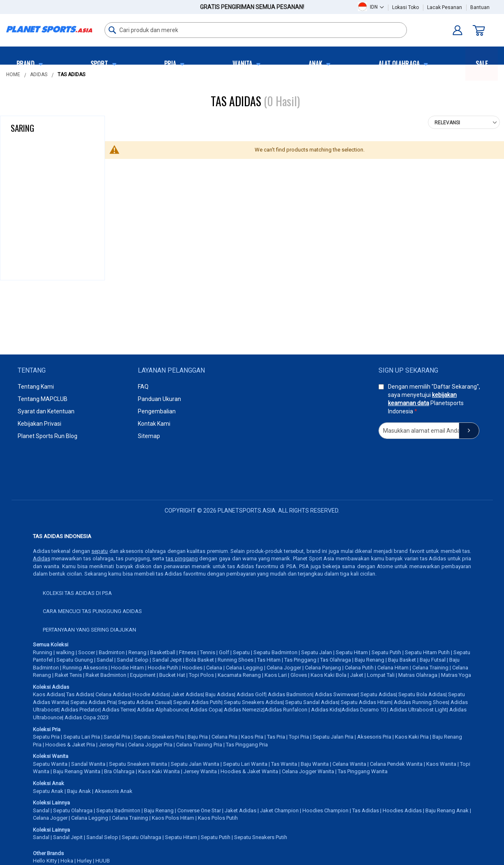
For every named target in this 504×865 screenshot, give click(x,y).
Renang (137, 652)
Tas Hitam (269, 660)
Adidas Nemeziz (244, 710)
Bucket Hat (172, 675)
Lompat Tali (381, 675)
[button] (377, 7)
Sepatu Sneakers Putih (261, 837)
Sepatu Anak (48, 791)
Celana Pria (224, 737)
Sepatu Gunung (75, 660)
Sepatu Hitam (352, 652)
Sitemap (149, 436)
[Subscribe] (469, 431)
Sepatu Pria (46, 737)
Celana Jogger (284, 668)
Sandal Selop (133, 660)
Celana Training (430, 668)
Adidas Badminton (290, 694)
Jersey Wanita (200, 771)
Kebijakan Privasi (39, 424)
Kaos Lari (276, 675)
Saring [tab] (22, 128)
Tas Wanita (284, 764)
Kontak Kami (154, 424)
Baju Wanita (315, 764)
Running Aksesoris (85, 668)
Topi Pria (299, 737)
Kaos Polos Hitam (173, 818)
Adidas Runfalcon (286, 710)
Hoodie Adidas (151, 694)
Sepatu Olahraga (73, 810)
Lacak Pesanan (445, 7)
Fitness (188, 652)
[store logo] (49, 29)
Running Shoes (236, 660)
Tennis (208, 652)
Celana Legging (244, 668)
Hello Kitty (45, 861)
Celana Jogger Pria (150, 745)
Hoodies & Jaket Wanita (249, 771)
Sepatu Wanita (50, 764)
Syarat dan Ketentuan (46, 411)
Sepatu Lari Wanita (245, 764)
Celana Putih (359, 668)
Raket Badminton (106, 675)
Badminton (112, 652)
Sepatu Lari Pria (82, 737)
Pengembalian (157, 411)
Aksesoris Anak (114, 791)
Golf (224, 652)
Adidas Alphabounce (162, 710)
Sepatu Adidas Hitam (366, 702)
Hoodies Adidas (402, 810)
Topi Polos (201, 675)
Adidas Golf (251, 694)
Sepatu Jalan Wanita (195, 764)
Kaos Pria (252, 737)
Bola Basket (200, 660)
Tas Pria (276, 737)
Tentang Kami (36, 387)
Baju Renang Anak (447, 810)
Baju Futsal (433, 660)
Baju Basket (402, 660)
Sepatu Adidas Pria (93, 702)
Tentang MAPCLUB (43, 399)
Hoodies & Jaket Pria (70, 745)
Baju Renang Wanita (77, 771)
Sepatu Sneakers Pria (159, 737)
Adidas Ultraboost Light (418, 710)
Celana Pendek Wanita (396, 764)
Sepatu (241, 652)
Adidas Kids (326, 710)
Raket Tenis (68, 675)
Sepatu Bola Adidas (422, 694)
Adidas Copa (206, 710)
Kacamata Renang (239, 675)
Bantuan (480, 7)
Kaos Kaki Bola (329, 675)
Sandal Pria (117, 737)
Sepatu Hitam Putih (427, 652)
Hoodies (192, 668)
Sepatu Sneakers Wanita (138, 764)
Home (13, 75)
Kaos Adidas (48, 694)
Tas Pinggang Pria (247, 745)
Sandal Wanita (88, 764)
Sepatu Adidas (378, 694)
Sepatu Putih (386, 652)
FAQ (143, 387)
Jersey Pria (111, 745)
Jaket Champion (279, 810)
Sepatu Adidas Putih (197, 702)
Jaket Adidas (187, 694)
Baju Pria (198, 737)
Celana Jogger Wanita (308, 771)
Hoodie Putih (163, 668)
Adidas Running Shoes (421, 702)
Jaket (357, 675)
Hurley (84, 861)
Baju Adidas (220, 694)
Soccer (87, 652)
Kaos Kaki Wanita (159, 771)
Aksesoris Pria (374, 737)
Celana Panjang (323, 668)
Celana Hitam (393, 668)
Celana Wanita (349, 764)
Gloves (299, 675)
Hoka (67, 861)
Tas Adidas (80, 694)
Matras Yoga (456, 675)
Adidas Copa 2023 (87, 717)
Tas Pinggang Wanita (363, 771)
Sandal (105, 660)
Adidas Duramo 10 (364, 710)
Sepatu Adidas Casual (144, 702)
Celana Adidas (113, 694)
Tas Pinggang (300, 660)
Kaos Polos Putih (218, 818)
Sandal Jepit (167, 660)
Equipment (143, 675)
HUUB (103, 861)
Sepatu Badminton (275, 652)
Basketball (163, 652)
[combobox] (256, 30)
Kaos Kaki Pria (412, 737)
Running (43, 652)
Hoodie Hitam (128, 668)
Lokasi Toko (405, 7)
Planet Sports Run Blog (48, 436)
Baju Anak (79, 791)
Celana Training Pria (199, 745)
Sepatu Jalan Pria (333, 737)
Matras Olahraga (418, 675)
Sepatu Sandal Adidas (312, 702)
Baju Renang (369, 660)
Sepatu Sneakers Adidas (253, 702)
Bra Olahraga (119, 771)
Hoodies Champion (325, 810)
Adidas (39, 75)
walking (65, 652)
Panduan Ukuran (159, 399)
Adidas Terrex (118, 710)
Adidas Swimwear (336, 694)
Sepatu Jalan (317, 652)
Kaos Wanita (441, 764)
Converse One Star (199, 810)
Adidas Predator (80, 710)
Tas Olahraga (336, 660)
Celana (214, 668)
